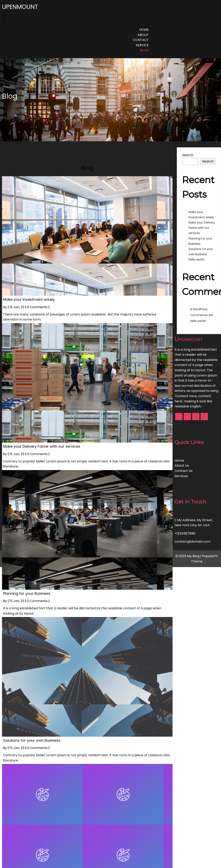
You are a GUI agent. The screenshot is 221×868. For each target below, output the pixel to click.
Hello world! (196, 259)
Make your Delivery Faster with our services (202, 228)
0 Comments (37, 307)
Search (188, 155)
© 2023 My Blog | (189, 556)
